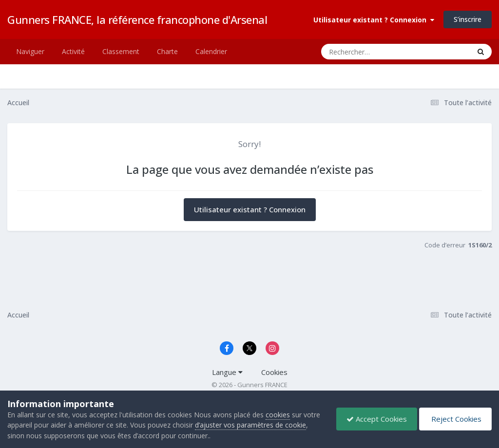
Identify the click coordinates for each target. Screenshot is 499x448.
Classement (121, 51)
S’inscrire (468, 19)
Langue (227, 372)
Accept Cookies (377, 419)
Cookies (274, 372)
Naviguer (30, 51)
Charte (167, 51)
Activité (73, 51)
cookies (278, 415)
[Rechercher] (368, 52)
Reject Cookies (455, 419)
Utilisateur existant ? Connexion (374, 20)
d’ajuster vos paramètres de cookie (250, 425)
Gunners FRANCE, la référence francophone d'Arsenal (137, 19)
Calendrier (211, 51)
